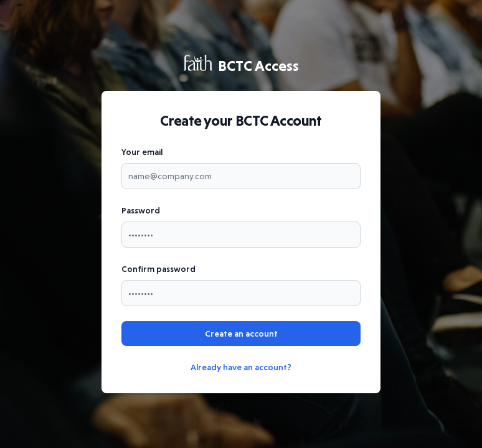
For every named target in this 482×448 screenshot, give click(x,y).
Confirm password (158, 269)
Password (141, 210)
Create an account (241, 334)
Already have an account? (241, 367)
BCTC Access (241, 65)
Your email (142, 152)
